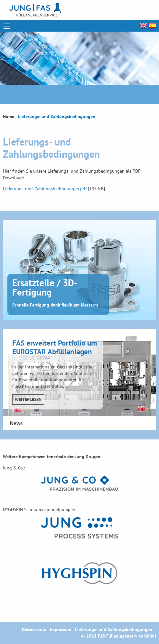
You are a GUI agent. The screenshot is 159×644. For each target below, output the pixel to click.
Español (152, 26)
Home (9, 116)
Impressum (61, 629)
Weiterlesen (28, 399)
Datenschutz (34, 629)
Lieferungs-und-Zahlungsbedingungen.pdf (45, 189)
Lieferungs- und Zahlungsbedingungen (114, 629)
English (143, 26)
